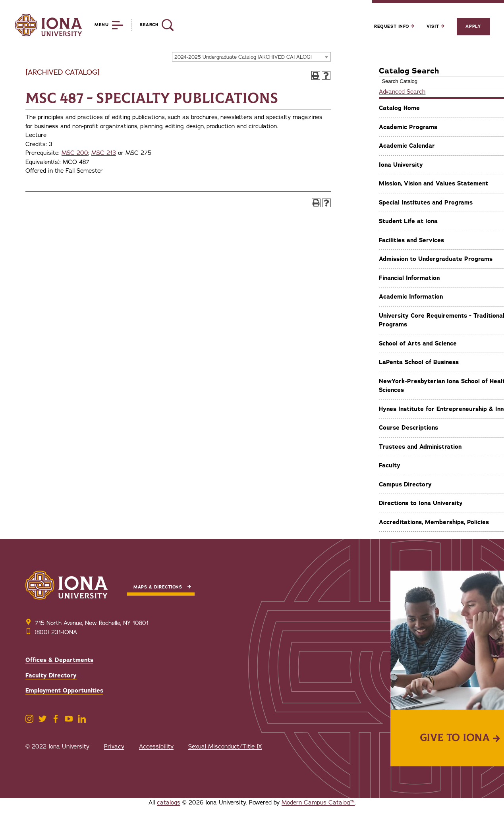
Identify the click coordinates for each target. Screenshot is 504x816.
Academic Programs (408, 127)
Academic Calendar (407, 146)
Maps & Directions (158, 587)
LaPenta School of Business (419, 362)
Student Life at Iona (408, 221)
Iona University (401, 165)
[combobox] (251, 57)
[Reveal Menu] (103, 25)
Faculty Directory (51, 675)
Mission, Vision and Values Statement (434, 183)
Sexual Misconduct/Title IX (225, 747)
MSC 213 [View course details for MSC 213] (104, 153)
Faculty (390, 465)
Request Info (394, 26)
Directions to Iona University (421, 503)
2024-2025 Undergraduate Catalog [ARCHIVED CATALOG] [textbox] (243, 57)
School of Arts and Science (418, 343)
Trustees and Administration (420, 447)
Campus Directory (405, 484)
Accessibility (156, 747)
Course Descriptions (408, 428)
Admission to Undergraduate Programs (436, 259)
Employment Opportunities (64, 691)
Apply (473, 26)
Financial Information (409, 278)
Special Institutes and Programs (426, 203)
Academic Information (411, 297)
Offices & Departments (59, 660)
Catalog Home (399, 108)
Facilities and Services (411, 240)
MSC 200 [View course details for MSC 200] (75, 153)
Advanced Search (402, 92)
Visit (435, 26)
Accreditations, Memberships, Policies (434, 522)
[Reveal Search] (152, 25)
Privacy (114, 747)
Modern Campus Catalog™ (318, 802)
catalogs (169, 802)
